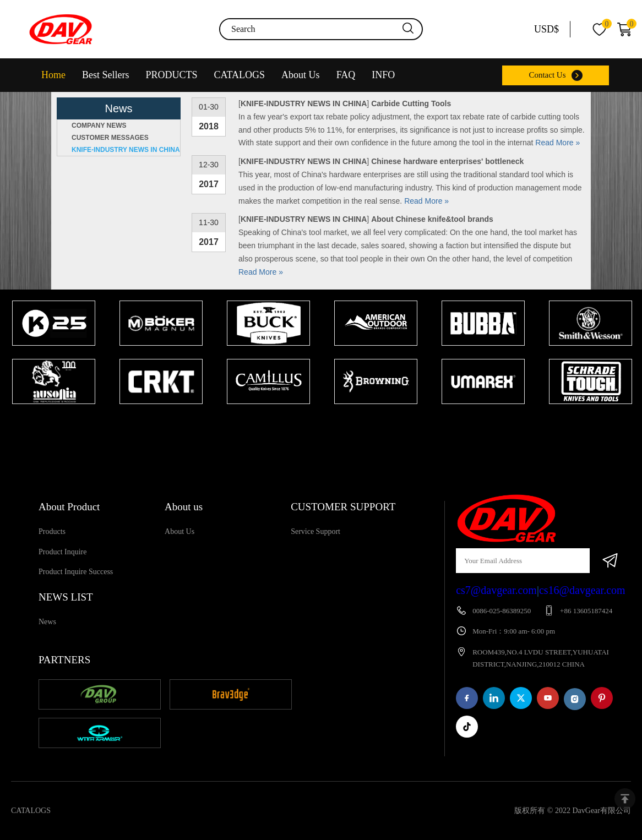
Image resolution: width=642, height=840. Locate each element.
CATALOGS (240, 75)
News (47, 622)
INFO (383, 75)
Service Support (315, 531)
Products (52, 531)
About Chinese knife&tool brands (432, 219)
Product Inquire (62, 552)
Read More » (557, 143)
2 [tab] (332, 426)
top (625, 799)
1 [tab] (315, 426)
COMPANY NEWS (99, 126)
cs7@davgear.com (496, 590)
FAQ (346, 75)
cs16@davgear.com (582, 590)
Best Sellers (106, 75)
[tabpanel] (54, 353)
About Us (301, 75)
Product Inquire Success (76, 572)
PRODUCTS (172, 75)
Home (53, 75)
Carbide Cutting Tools (411, 103)
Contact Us (547, 75)
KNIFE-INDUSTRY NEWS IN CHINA (126, 150)
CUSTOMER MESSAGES (110, 138)
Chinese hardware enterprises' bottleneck (447, 161)
